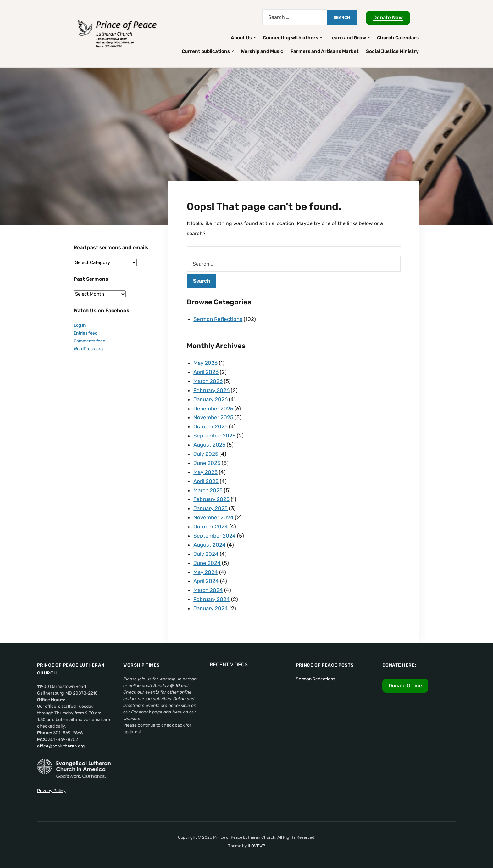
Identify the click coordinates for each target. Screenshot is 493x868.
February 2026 (211, 390)
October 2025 (210, 426)
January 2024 (211, 608)
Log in (80, 325)
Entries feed (86, 333)
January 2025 (210, 508)
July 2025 (206, 454)
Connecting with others (291, 38)
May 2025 (205, 472)
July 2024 (206, 554)
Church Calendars (398, 38)
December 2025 (213, 409)
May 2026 (205, 363)
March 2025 (208, 490)
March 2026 (208, 381)
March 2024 (208, 590)
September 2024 (215, 536)
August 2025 (209, 445)
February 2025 (211, 499)
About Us (241, 38)
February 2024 (212, 599)
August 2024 (210, 545)
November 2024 (213, 517)
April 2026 (206, 372)
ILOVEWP (256, 846)
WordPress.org (88, 349)
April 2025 (206, 481)
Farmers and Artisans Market (325, 51)
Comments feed (89, 341)
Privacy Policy (51, 791)
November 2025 (213, 417)
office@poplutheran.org (61, 746)
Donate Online (405, 686)
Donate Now (388, 17)
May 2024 (206, 572)
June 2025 (207, 463)
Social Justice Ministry (392, 51)
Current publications (206, 51)
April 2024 (206, 581)
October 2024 (211, 527)
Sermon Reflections (218, 319)
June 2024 (207, 563)
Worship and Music (262, 51)
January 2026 (210, 399)
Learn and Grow (348, 38)
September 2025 (214, 436)
